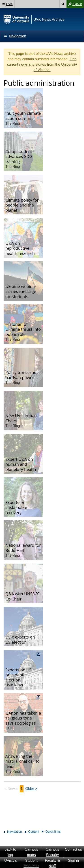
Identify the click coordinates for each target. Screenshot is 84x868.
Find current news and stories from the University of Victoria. (42, 64)
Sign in (74, 4)
